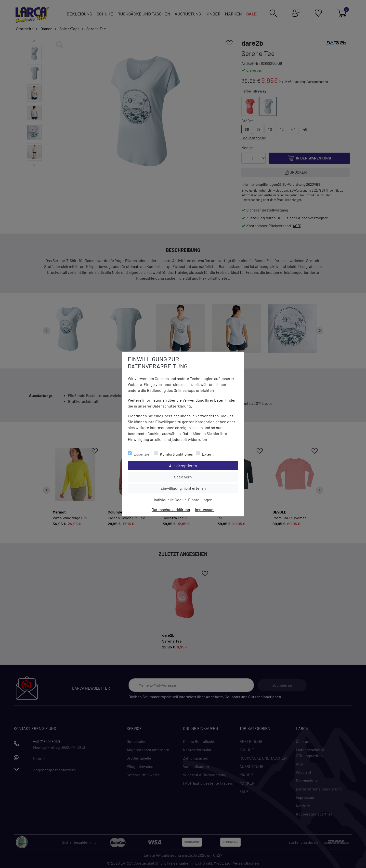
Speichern (206, 476)
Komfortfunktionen (177, 454)
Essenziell (143, 454)
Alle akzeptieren (203, 465)
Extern (208, 454)
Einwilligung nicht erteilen (194, 488)
